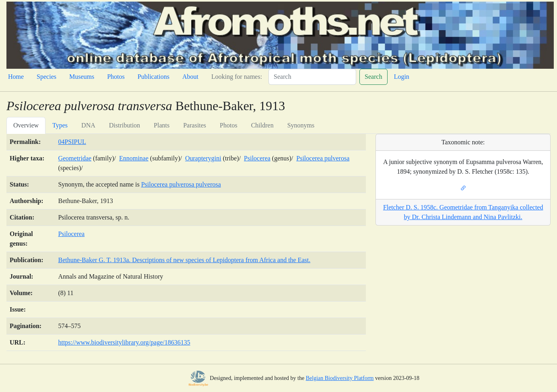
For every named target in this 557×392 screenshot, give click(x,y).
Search (373, 77)
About (190, 77)
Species (46, 77)
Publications (154, 77)
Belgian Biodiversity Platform (340, 378)
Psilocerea (257, 158)
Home (16, 77)
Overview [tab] (26, 125)
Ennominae (134, 158)
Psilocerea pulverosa (323, 158)
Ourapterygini (203, 158)
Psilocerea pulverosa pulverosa (181, 184)
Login (402, 77)
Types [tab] (60, 125)
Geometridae (75, 158)
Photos (116, 77)
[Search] (312, 77)
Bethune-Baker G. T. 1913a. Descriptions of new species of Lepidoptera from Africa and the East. (184, 260)
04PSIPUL (72, 142)
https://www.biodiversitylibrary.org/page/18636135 (124, 342)
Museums (82, 77)
